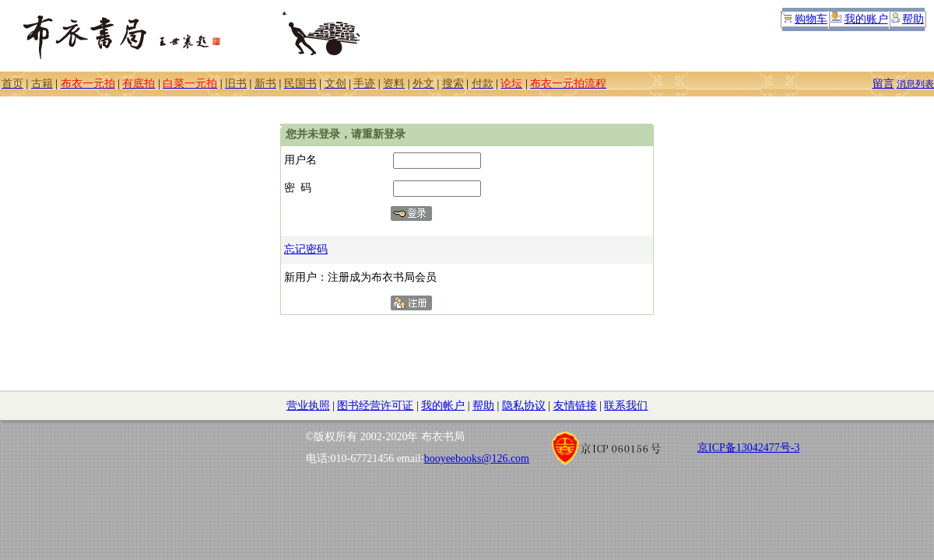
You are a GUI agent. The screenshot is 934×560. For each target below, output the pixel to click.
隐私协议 (524, 406)
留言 (883, 84)
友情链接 (575, 406)
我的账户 (866, 19)
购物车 (811, 19)
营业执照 (308, 406)
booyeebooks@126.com (477, 458)
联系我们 (626, 406)
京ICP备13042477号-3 (748, 448)
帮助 (913, 19)
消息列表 (915, 84)
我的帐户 (443, 406)
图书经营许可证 (375, 406)
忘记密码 (306, 249)
